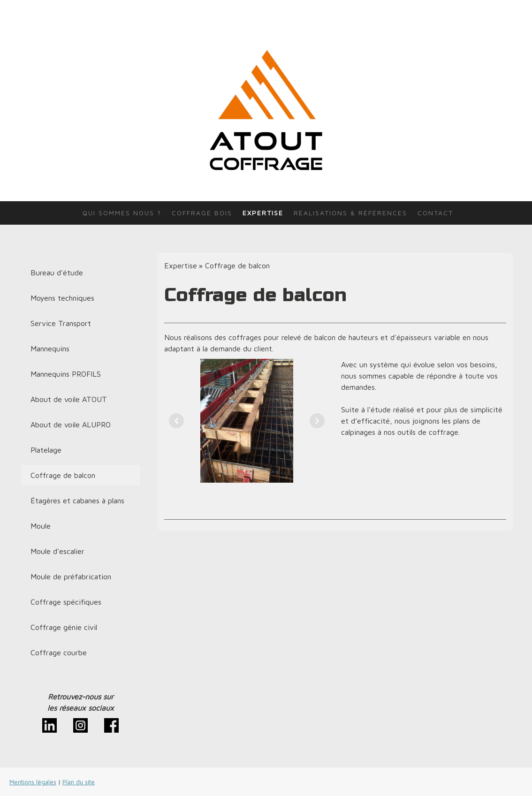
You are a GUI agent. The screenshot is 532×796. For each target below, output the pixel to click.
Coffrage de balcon (63, 475)
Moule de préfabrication (71, 576)
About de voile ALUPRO (71, 425)
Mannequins (50, 349)
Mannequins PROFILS (66, 374)
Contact (435, 213)
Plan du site (79, 782)
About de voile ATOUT (69, 399)
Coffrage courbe (59, 652)
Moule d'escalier (57, 551)
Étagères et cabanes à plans (77, 500)
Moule (41, 526)
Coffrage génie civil (64, 627)
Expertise (263, 213)
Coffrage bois (202, 213)
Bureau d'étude (57, 273)
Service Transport (61, 323)
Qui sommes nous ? (122, 213)
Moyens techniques (62, 298)
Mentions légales (33, 782)
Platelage (46, 450)
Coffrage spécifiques (66, 602)
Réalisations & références (350, 213)
